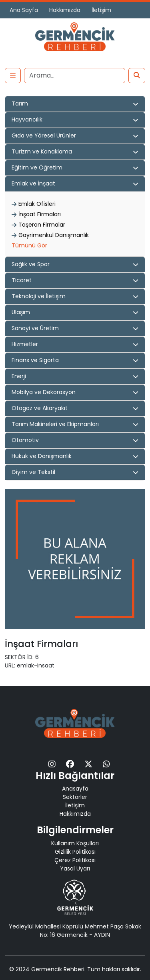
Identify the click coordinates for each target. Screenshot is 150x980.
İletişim (101, 10)
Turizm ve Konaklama (42, 151)
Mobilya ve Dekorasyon (44, 392)
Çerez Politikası (75, 860)
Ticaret (22, 280)
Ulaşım (21, 312)
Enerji (19, 376)
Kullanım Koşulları (75, 843)
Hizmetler (25, 344)
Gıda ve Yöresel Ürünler (44, 135)
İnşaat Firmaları (40, 214)
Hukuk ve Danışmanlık (42, 456)
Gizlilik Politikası (75, 852)
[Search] (75, 76)
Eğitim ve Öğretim (37, 167)
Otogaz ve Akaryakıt (40, 408)
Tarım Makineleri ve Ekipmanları (55, 424)
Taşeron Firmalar (42, 225)
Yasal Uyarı (75, 868)
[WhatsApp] (106, 764)
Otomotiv (25, 440)
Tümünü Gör (29, 245)
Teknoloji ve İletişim (39, 296)
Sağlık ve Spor (31, 264)
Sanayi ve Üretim (35, 328)
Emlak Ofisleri (37, 204)
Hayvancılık (27, 120)
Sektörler (75, 797)
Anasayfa (75, 789)
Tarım (20, 104)
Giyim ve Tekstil (33, 472)
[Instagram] (52, 764)
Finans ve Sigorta (35, 360)
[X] (88, 764)
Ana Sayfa (24, 10)
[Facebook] (70, 764)
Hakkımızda (65, 10)
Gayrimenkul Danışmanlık (54, 235)
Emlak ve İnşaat (33, 183)
